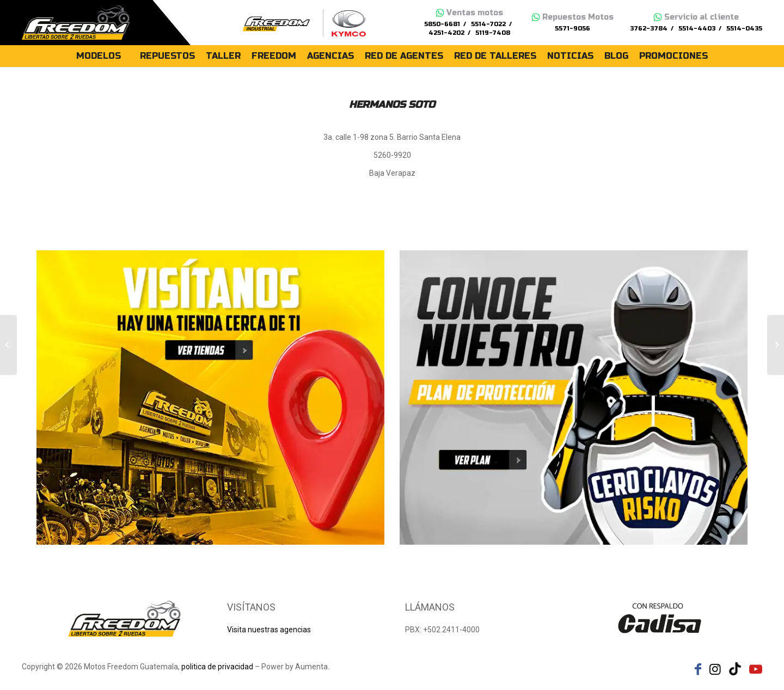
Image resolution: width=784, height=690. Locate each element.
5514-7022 (488, 24)
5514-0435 (744, 29)
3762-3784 (649, 29)
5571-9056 (572, 29)
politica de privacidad (217, 667)
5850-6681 (442, 24)
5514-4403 (697, 29)
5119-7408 (493, 33)
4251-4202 (446, 33)
